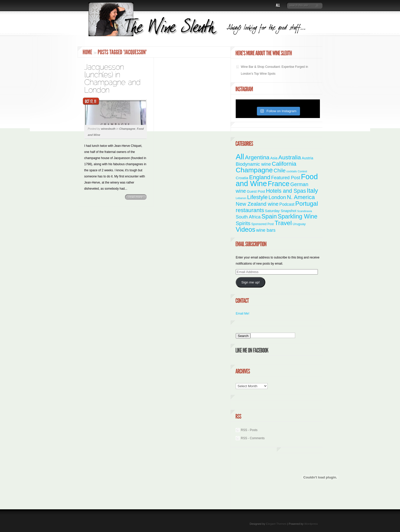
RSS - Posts (249, 430)
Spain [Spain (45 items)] (269, 216)
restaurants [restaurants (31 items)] (250, 210)
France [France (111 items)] (279, 184)
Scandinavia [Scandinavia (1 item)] (305, 211)
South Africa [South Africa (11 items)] (248, 217)
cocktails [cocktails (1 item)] (292, 171)
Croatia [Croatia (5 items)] (242, 178)
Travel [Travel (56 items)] (283, 223)
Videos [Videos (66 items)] (246, 229)
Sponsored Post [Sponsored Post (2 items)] (262, 224)
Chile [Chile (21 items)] (280, 170)
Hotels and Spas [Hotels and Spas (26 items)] (286, 191)
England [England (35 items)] (260, 177)
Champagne (127, 129)
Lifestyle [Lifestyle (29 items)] (257, 197)
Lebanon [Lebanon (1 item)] (241, 198)
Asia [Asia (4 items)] (274, 158)
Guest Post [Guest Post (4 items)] (256, 191)
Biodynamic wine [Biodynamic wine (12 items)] (253, 164)
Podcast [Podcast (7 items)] (287, 204)
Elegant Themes (276, 524)
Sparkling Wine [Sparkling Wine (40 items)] (298, 216)
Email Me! (242, 314)
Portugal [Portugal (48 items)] (307, 204)
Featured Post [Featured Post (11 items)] (286, 178)
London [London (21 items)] (277, 197)
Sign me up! (251, 282)
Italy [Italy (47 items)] (312, 191)
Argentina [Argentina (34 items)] (257, 157)
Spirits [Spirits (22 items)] (243, 223)
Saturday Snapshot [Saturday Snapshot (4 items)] (280, 211)
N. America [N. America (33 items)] (301, 197)
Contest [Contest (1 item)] (302, 171)
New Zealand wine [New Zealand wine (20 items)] (257, 204)
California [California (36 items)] (284, 164)
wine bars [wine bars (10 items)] (266, 230)
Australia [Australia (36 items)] (290, 157)
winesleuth (108, 129)
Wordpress (311, 524)
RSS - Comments (253, 438)
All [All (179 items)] (240, 157)
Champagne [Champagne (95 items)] (254, 170)
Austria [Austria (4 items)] (308, 158)
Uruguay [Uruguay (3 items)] (299, 224)
